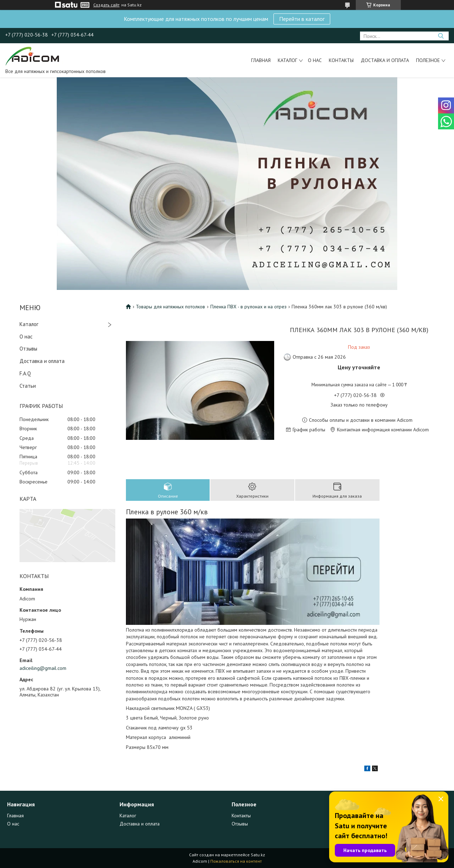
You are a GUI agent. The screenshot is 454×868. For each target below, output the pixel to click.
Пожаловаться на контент (236, 861)
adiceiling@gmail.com (43, 668)
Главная (261, 60)
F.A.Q (25, 373)
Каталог (287, 60)
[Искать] (441, 36)
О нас (315, 60)
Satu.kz (258, 855)
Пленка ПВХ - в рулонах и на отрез (248, 307)
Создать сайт (106, 5)
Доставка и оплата (385, 60)
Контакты (341, 60)
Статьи (28, 386)
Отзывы (28, 349)
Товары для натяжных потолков (170, 307)
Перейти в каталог (302, 19)
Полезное (428, 60)
